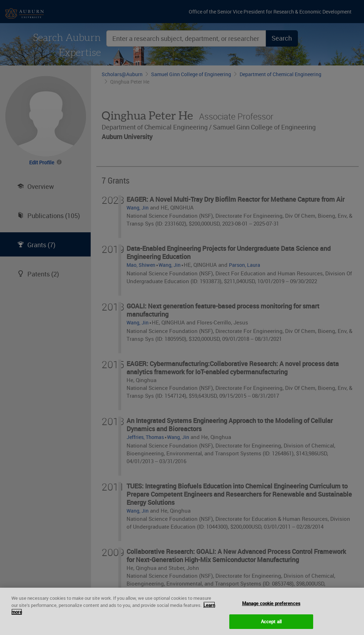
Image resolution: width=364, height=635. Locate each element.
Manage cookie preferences (271, 608)
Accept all (271, 626)
